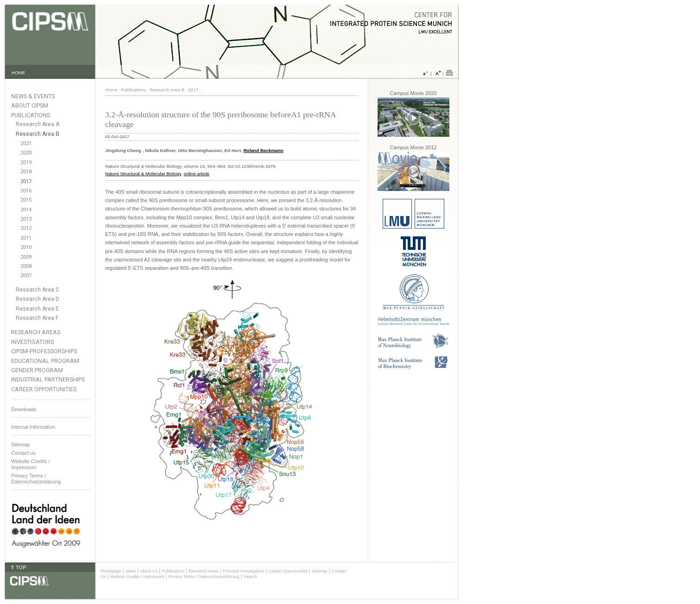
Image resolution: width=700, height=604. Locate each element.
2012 (26, 228)
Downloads (24, 409)
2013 (26, 219)
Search (250, 577)
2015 (26, 200)
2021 (26, 143)
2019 (26, 162)
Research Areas (36, 332)
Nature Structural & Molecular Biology (143, 174)
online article (196, 174)
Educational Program (45, 361)
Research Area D (38, 299)
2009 (26, 257)
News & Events (33, 96)
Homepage (111, 571)
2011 (26, 238)
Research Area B (38, 134)
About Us (149, 571)
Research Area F (37, 318)
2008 (26, 266)
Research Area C (38, 290)
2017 (26, 181)
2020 (26, 153)
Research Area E (37, 309)
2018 (26, 172)
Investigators (32, 342)
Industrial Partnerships (48, 379)
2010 (26, 247)
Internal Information (33, 427)
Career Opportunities (44, 389)
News (131, 571)
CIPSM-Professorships (44, 351)
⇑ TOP (18, 567)
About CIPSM (30, 105)
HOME (19, 73)
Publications (31, 115)
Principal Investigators (243, 571)
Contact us (23, 453)
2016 (26, 191)
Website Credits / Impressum (137, 577)
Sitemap (20, 445)
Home (111, 90)
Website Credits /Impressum (31, 464)
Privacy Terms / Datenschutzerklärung (36, 479)
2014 (26, 210)
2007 (26, 276)
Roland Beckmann (263, 150)
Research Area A (38, 124)
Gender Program (37, 370)
